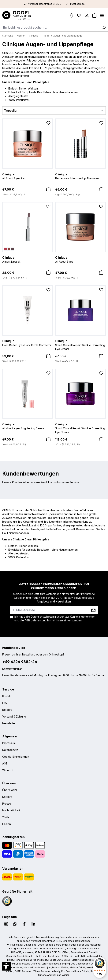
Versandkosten (69, 937)
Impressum (9, 743)
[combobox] (50, 27)
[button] (6, 966)
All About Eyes (81, 259)
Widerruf (8, 770)
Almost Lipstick (28, 259)
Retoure (7, 710)
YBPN (6, 817)
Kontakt (7, 696)
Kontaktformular (12, 669)
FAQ (5, 703)
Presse (7, 804)
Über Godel (10, 790)
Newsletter (9, 723)
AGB (27, 620)
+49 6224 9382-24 (20, 662)
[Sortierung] (54, 111)
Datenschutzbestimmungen (48, 617)
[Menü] (102, 16)
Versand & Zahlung (14, 717)
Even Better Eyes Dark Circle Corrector (28, 343)
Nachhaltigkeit (11, 810)
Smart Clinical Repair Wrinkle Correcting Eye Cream (81, 345)
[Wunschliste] (79, 16)
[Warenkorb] (94, 16)
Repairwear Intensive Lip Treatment (81, 176)
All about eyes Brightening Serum (28, 426)
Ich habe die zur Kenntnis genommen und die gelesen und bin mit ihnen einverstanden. (55, 618)
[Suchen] (104, 27)
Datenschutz (10, 750)
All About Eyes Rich (28, 176)
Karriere (7, 797)
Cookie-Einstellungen (16, 757)
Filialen (7, 824)
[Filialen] (72, 16)
